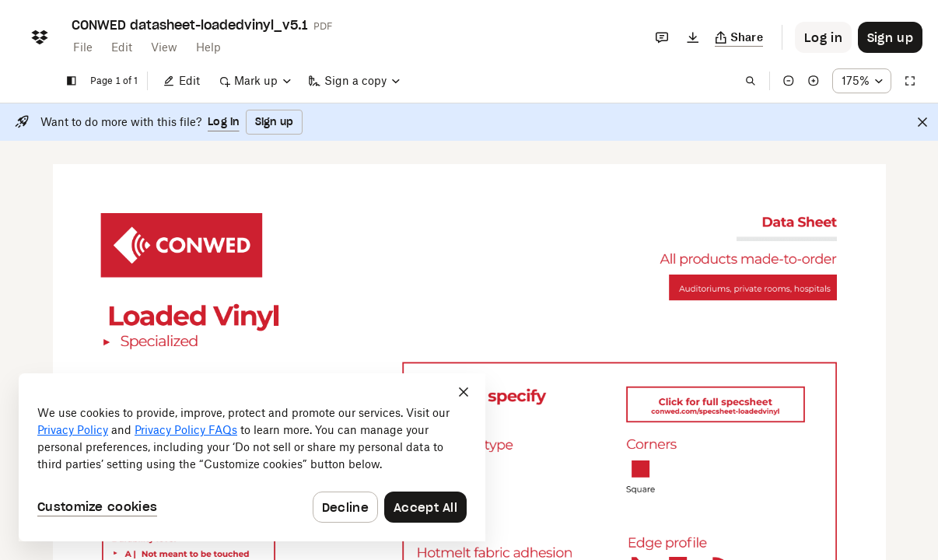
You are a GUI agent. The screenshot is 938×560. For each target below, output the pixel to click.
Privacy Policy (73, 430)
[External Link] (181, 246)
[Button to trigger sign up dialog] (890, 37)
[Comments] (662, 37)
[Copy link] (739, 37)
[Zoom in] (814, 81)
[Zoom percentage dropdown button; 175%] (862, 81)
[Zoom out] (789, 81)
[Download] (693, 37)
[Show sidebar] (72, 81)
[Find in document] (751, 81)
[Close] (922, 122)
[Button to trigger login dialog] (823, 37)
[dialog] (252, 457)
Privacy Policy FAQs (186, 430)
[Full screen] (910, 81)
